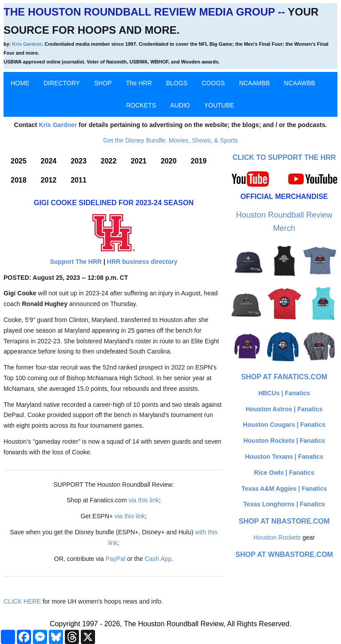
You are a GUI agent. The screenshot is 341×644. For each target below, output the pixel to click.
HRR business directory (142, 262)
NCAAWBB (300, 83)
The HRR (139, 83)
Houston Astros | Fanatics (284, 409)
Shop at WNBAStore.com (284, 555)
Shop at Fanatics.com (284, 377)
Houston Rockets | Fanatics (284, 441)
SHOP (103, 83)
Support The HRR (76, 262)
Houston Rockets (277, 537)
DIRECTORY (62, 83)
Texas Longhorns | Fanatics (284, 504)
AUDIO (180, 105)
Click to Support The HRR (284, 157)
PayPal (115, 559)
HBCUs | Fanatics (284, 393)
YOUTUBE (219, 105)
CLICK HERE (22, 601)
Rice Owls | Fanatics (284, 473)
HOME (20, 83)
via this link (143, 500)
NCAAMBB (254, 83)
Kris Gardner (27, 44)
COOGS (213, 83)
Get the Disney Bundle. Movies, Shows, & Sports (170, 140)
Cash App (158, 559)
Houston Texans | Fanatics (284, 457)
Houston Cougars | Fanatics (284, 425)
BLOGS (177, 83)
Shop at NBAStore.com (284, 521)
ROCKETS (141, 105)
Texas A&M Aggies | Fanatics (284, 489)
